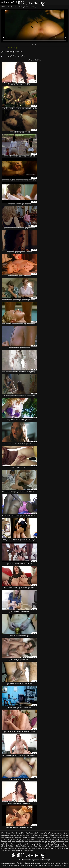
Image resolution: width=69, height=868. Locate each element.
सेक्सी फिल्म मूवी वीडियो (24, 848)
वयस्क (3, 7)
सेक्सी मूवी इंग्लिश (28, 851)
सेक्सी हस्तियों (10, 56)
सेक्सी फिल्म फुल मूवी (41, 846)
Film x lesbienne (63, 863)
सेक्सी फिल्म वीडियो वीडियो (54, 848)
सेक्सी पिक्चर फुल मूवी (43, 844)
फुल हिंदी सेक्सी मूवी (7, 840)
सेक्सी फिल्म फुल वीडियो (54, 846)
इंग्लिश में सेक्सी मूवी (30, 833)
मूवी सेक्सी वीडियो (63, 840)
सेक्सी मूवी (20, 851)
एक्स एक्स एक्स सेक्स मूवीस (21, 835)
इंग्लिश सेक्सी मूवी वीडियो (43, 833)
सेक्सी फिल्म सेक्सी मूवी (19, 863)
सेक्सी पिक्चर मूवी (55, 844)
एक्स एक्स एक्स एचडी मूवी (58, 833)
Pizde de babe (42, 865)
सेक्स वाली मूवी (60, 842)
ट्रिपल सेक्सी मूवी (44, 835)
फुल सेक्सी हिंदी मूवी (62, 838)
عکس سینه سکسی (7, 863)
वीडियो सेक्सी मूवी (30, 842)
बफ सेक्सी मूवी (17, 840)
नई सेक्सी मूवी (53, 835)
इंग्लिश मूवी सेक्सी (6, 833)
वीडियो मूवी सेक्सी (6, 842)
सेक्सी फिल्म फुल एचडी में (28, 846)
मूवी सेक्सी (25, 840)
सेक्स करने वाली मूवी (20, 56)
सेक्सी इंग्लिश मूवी (21, 844)
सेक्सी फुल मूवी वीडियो (11, 851)
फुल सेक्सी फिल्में (17, 838)
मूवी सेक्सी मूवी (53, 840)
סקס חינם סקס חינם (17, 865)
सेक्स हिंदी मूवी (12, 844)
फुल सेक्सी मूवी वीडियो (37, 838)
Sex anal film (7, 865)
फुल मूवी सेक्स (61, 835)
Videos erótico (62, 865)
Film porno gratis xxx (31, 865)
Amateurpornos (52, 863)
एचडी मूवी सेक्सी (34, 835)
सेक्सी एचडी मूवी (31, 844)
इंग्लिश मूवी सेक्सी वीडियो (18, 833)
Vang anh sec (42, 863)
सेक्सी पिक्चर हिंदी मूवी (14, 846)
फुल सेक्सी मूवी (26, 838)
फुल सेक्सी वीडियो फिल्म (50, 838)
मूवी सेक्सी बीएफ (43, 840)
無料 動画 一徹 (52, 865)
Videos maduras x (32, 863)
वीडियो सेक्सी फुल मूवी (18, 842)
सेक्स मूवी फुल (52, 842)
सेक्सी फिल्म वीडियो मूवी (39, 848)
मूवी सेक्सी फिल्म (33, 840)
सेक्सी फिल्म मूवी (12, 848)
